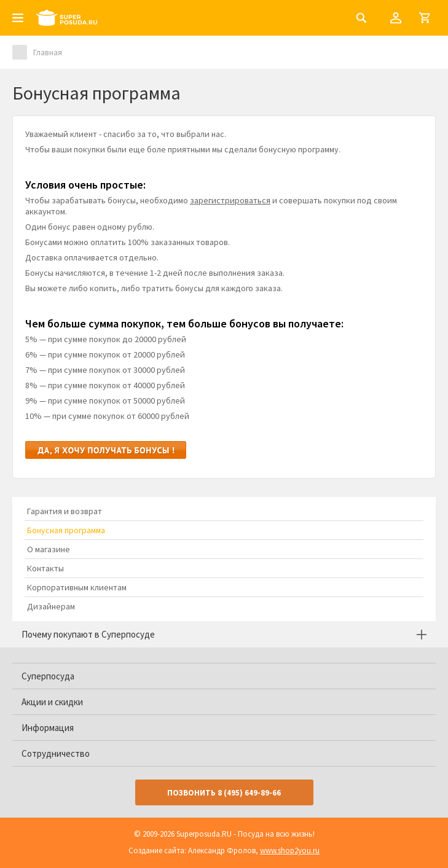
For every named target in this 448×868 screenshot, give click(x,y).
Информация (48, 728)
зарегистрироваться (230, 200)
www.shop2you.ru (290, 850)
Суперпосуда (48, 676)
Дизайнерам (51, 606)
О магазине (49, 549)
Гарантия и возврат (65, 511)
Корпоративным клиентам (77, 587)
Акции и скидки (52, 702)
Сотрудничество (56, 753)
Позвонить (224, 793)
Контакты (45, 568)
